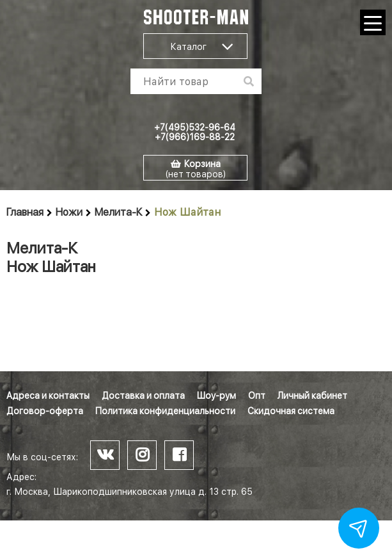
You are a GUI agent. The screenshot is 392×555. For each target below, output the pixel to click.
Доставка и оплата (143, 396)
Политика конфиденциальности (165, 411)
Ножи (69, 212)
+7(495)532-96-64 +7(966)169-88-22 (195, 132)
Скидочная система (291, 411)
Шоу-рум (216, 396)
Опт (257, 396)
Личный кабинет (312, 396)
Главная (25, 212)
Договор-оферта (45, 411)
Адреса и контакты (48, 396)
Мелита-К (118, 212)
